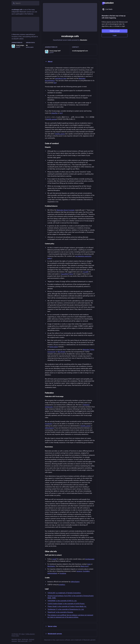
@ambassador (90, 559)
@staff (54, 559)
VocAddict (86, 571)
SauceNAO (65, 274)
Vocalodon (48, 424)
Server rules (51, 626)
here (55, 83)
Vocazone (63, 573)
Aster (89, 564)
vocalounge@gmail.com (80, 51)
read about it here (61, 78)
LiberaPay (54, 113)
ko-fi (61, 113)
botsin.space (54, 347)
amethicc (62, 585)
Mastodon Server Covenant (66, 210)
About (49, 62)
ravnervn (79, 571)
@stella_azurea (51, 119)
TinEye (71, 274)
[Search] (25, 3)
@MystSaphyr (49, 428)
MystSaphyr (51, 566)
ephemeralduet (52, 573)
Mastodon (84, 40)
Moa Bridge (61, 352)
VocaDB (86, 272)
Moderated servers (53, 634)
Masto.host (84, 566)
